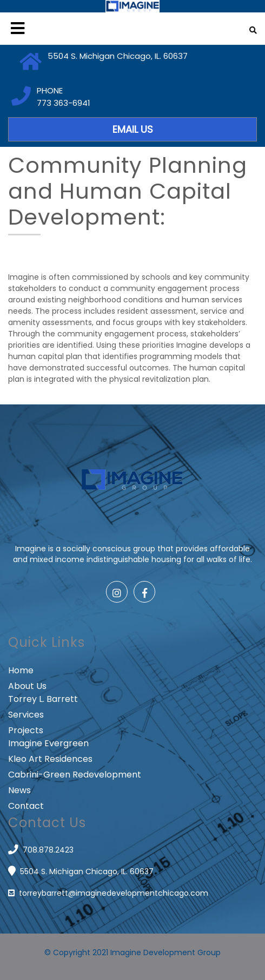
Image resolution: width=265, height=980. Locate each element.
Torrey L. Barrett (43, 699)
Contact (26, 806)
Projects (26, 730)
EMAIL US (133, 129)
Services (26, 715)
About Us (27, 686)
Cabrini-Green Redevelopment (75, 775)
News (19, 790)
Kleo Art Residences (50, 759)
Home (21, 670)
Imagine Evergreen (48, 743)
